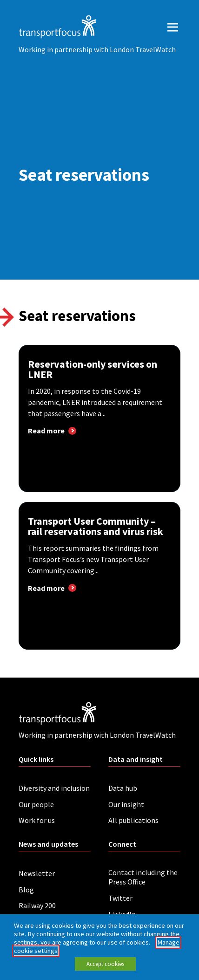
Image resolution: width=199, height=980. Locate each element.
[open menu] (173, 27)
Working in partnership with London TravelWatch (97, 49)
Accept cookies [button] (105, 964)
